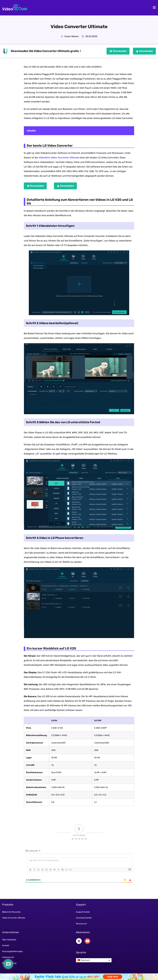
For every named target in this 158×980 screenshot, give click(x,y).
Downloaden (120, 51)
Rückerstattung (9, 963)
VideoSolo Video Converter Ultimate (59, 158)
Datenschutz (8, 957)
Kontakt (6, 946)
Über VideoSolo (9, 940)
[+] (70, 869)
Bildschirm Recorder (11, 912)
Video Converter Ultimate (14, 918)
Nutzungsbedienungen (12, 951)
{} (66, 869)
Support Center (83, 912)
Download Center (84, 918)
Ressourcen (81, 924)
